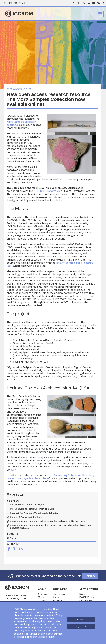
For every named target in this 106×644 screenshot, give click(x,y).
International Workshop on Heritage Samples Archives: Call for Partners (48, 521)
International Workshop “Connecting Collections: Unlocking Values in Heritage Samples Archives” (51, 527)
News (29, 89)
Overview (42, 594)
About (42, 589)
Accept (81, 620)
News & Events (15, 89)
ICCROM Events (87, 597)
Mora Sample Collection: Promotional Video (33, 509)
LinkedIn (89, 3)
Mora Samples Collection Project (27, 505)
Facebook (74, 3)
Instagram (79, 3)
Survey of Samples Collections (26, 517)
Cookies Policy (46, 637)
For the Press (86, 600)
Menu (100, 14)
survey (39, 457)
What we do (60, 589)
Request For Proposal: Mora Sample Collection (35, 513)
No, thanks (81, 626)
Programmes (59, 594)
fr (11, 3)
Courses (57, 597)
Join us (90, 576)
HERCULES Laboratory (47, 191)
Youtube (94, 3)
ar (24, 3)
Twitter (84, 3)
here (13, 470)
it (19, 3)
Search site (102, 2)
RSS (99, 3)
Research (57, 600)
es (15, 3)
